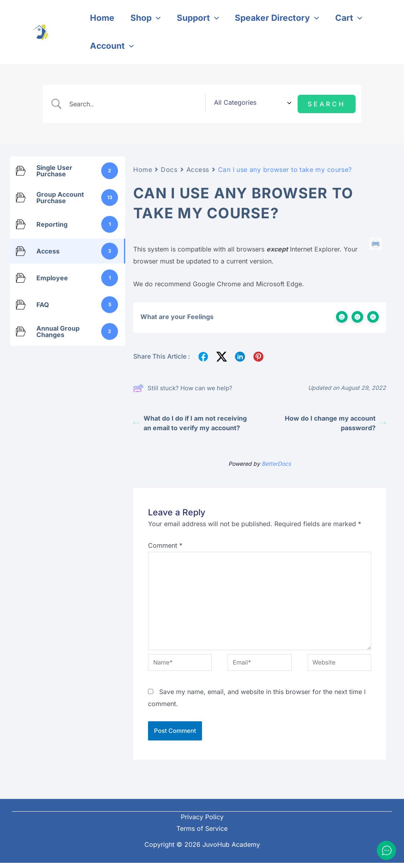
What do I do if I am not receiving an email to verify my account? (190, 420)
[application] (157, 18)
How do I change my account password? (335, 420)
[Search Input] (149, 102)
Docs (169, 166)
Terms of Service (202, 834)
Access (198, 166)
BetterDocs (276, 461)
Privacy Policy (202, 822)
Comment (165, 542)
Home (143, 166)
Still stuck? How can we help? (183, 385)
